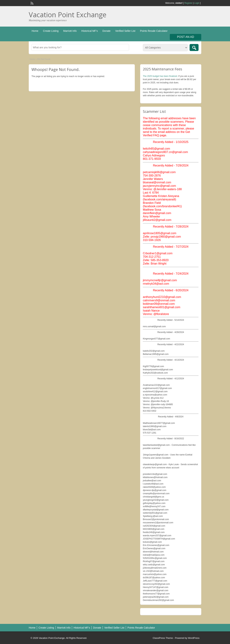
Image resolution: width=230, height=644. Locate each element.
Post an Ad (186, 37)
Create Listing (51, 31)
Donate (106, 31)
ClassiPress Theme (163, 638)
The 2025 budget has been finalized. (160, 76)
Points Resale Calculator (154, 31)
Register (188, 3)
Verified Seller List (125, 31)
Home (35, 31)
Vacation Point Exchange (68, 15)
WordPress (194, 638)
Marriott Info (70, 31)
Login (197, 3)
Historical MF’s (89, 31)
